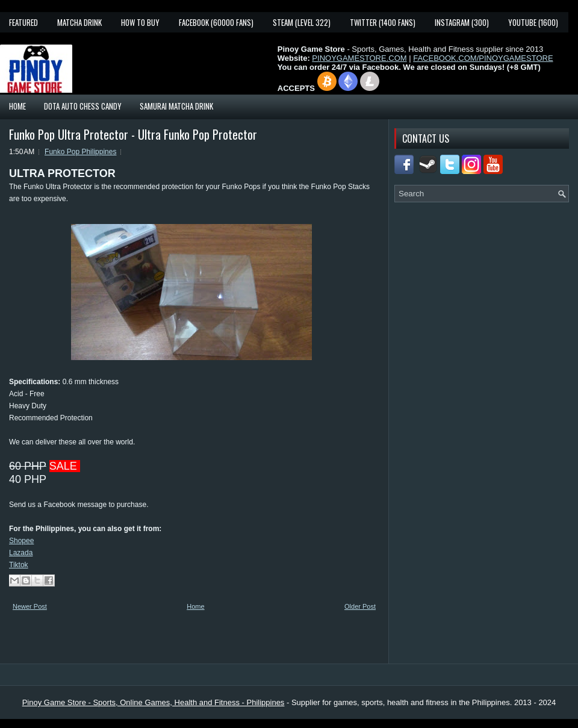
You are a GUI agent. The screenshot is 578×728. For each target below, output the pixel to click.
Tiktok (19, 565)
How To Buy (140, 22)
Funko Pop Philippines (80, 152)
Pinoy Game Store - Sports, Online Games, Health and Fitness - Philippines (154, 702)
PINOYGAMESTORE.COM (359, 58)
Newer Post (30, 606)
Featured (23, 22)
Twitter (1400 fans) (383, 22)
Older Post (360, 606)
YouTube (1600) (533, 22)
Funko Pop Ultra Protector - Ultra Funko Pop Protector (133, 134)
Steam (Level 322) (302, 22)
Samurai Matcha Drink (176, 106)
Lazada (21, 553)
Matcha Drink (79, 22)
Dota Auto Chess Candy (83, 106)
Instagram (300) (462, 22)
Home (17, 106)
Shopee (21, 541)
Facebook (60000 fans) (216, 22)
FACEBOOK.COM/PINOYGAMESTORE (483, 58)
